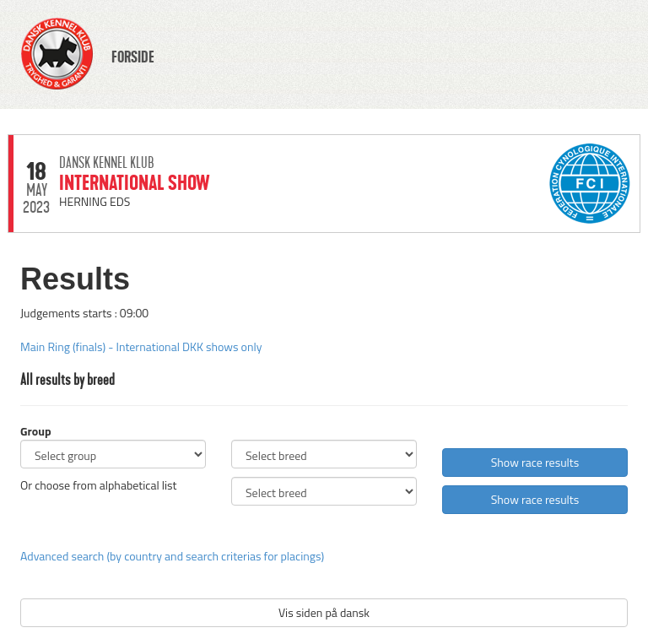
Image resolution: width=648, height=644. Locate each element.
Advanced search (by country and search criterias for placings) (172, 556)
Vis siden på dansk (324, 612)
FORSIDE (133, 57)
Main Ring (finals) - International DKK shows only (141, 346)
